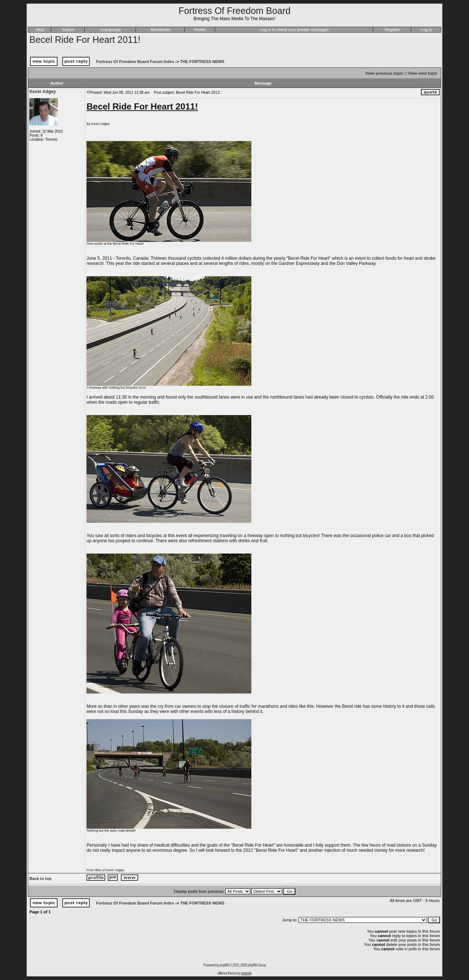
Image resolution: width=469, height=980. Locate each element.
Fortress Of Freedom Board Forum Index (135, 62)
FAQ (40, 30)
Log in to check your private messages (294, 30)
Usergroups (110, 30)
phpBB (224, 965)
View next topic (423, 73)
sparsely (246, 973)
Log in (426, 30)
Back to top (40, 879)
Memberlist (160, 30)
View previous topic (384, 73)
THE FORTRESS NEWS (202, 62)
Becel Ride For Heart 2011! (85, 40)
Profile (200, 30)
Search (68, 30)
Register (393, 30)
